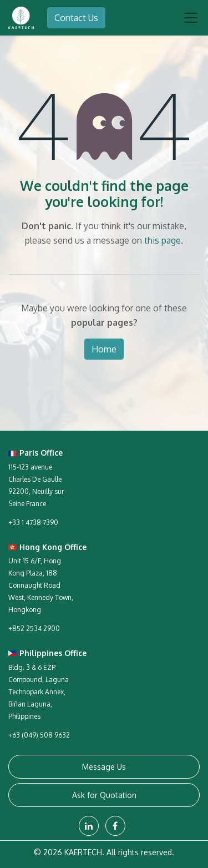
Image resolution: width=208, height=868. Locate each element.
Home (104, 349)
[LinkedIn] (89, 826)
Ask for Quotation (104, 795)
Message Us (104, 767)
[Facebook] (115, 826)
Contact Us (76, 18)
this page (163, 240)
